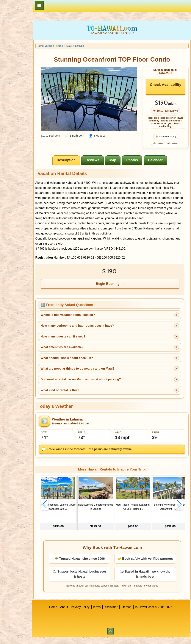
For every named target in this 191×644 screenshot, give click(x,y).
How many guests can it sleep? (80, 341)
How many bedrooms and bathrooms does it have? (95, 331)
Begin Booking (117, 289)
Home (62, 614)
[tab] (75, 160)
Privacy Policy (89, 614)
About (73, 614)
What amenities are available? (80, 352)
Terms (105, 614)
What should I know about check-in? (84, 363)
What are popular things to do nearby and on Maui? (95, 374)
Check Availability (166, 87)
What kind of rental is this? (77, 395)
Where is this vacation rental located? (85, 320)
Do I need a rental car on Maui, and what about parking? (98, 384)
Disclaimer (119, 614)
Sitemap (135, 614)
